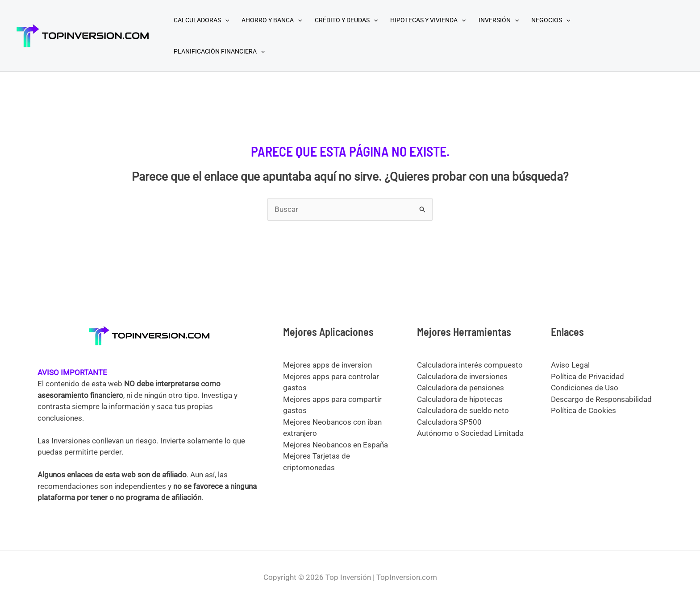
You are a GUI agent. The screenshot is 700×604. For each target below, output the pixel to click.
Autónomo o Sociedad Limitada (470, 433)
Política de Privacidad (587, 376)
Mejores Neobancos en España (335, 445)
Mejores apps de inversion (327, 365)
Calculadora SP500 (449, 422)
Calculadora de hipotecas (460, 399)
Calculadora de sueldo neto (463, 410)
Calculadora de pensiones (460, 388)
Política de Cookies (583, 410)
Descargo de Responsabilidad (601, 399)
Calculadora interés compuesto (470, 365)
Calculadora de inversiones (462, 376)
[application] (225, 20)
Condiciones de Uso (585, 388)
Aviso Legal (570, 365)
